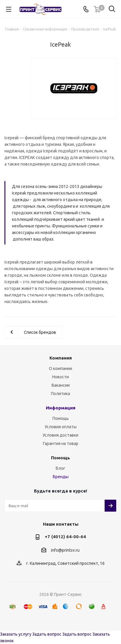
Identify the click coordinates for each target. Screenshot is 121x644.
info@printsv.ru (65, 550)
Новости (61, 377)
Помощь (61, 418)
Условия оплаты (61, 427)
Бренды (61, 477)
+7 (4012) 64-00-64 (65, 537)
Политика (61, 394)
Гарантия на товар (61, 443)
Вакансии (61, 385)
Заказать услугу (16, 634)
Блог (61, 468)
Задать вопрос (47, 634)
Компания (61, 358)
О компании (61, 368)
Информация (61, 408)
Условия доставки (61, 435)
